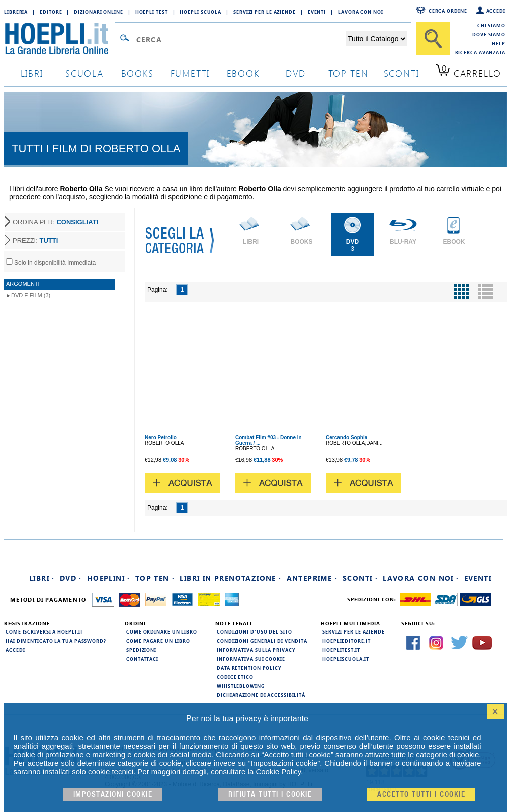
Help (499, 43)
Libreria (16, 12)
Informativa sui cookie (251, 659)
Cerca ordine (448, 11)
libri (32, 73)
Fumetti (190, 73)
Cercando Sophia (347, 438)
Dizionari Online (98, 12)
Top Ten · (155, 578)
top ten (349, 73)
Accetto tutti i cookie (421, 795)
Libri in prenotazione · (230, 578)
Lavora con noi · (421, 578)
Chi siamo (491, 25)
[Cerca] (433, 39)
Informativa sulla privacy (256, 650)
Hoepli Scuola (200, 12)
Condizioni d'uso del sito (255, 631)
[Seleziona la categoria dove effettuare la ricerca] (376, 39)
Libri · (42, 578)
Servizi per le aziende (265, 12)
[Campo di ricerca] (240, 39)
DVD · (71, 578)
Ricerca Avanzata (480, 52)
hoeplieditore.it (346, 641)
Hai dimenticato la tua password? (56, 641)
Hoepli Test (152, 12)
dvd (296, 73)
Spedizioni (141, 650)
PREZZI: (35, 241)
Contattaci (142, 659)
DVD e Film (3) (31, 295)
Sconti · (360, 578)
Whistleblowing (241, 686)
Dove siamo (489, 34)
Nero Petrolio (161, 438)
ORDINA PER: (55, 222)
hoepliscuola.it (346, 659)
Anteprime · (312, 578)
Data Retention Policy (249, 668)
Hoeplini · (109, 578)
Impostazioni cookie (113, 795)
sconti (402, 73)
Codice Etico (235, 677)
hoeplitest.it (341, 650)
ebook (243, 73)
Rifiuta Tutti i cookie (270, 795)
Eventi (317, 12)
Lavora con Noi (361, 12)
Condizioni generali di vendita (262, 641)
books (138, 73)
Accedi (496, 11)
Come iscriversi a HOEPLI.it (44, 631)
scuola (84, 73)
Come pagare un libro (158, 641)
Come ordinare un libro (162, 631)
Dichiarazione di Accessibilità (261, 695)
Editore (51, 12)
